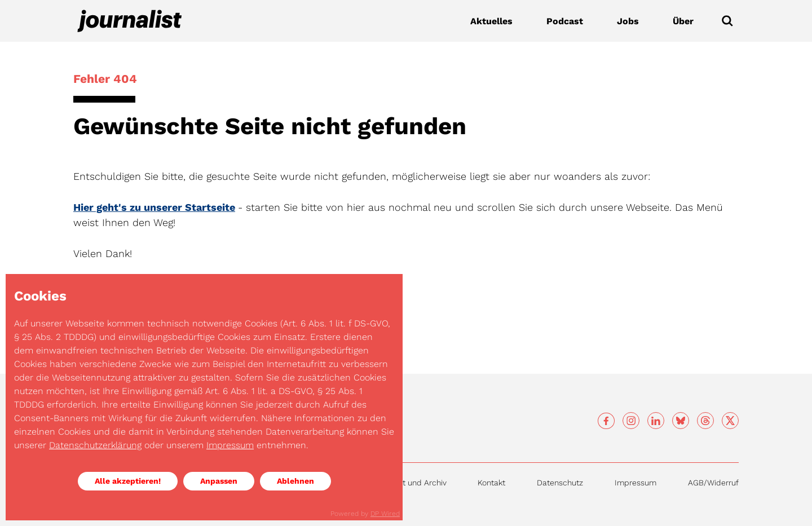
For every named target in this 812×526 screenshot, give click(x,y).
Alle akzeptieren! (128, 481)
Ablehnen (295, 481)
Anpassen (219, 481)
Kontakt (491, 483)
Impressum (636, 483)
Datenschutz (560, 483)
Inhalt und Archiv (416, 483)
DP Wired (385, 514)
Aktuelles (491, 21)
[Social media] (606, 421)
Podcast (565, 21)
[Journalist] (130, 21)
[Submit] (727, 21)
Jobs (628, 21)
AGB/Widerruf (713, 483)
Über (683, 21)
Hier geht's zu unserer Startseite (154, 207)
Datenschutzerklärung (95, 445)
